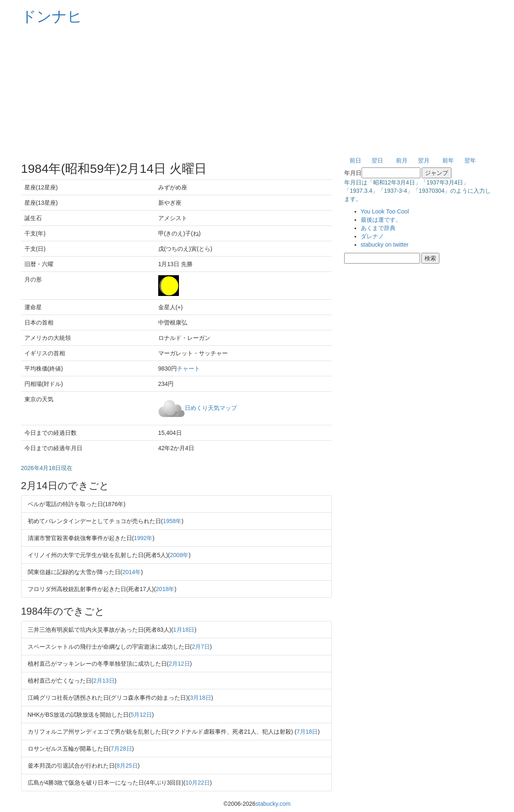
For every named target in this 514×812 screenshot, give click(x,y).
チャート (188, 368)
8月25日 (127, 766)
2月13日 (104, 681)
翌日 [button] (377, 160)
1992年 (143, 538)
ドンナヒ (52, 16)
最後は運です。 (381, 220)
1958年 (172, 521)
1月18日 (184, 630)
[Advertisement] (257, 91)
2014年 (132, 572)
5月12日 (141, 715)
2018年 (165, 589)
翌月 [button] (424, 160)
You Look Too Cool (385, 211)
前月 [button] (402, 160)
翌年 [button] (470, 160)
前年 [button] (448, 160)
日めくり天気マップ (211, 407)
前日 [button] (355, 160)
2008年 (179, 555)
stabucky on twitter (385, 245)
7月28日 (121, 749)
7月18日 (307, 732)
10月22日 (198, 783)
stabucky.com (273, 804)
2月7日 (201, 647)
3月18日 (201, 698)
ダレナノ (372, 236)
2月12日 (179, 664)
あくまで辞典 (378, 228)
